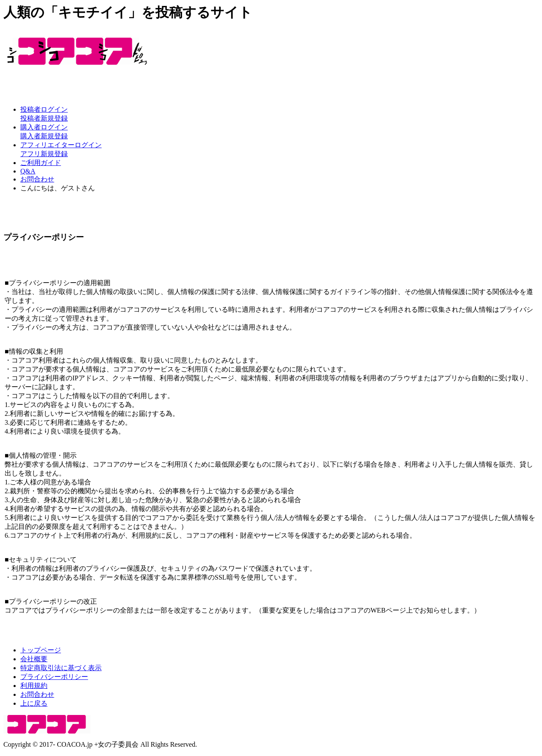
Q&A (28, 171)
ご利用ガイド (41, 163)
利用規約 (34, 686)
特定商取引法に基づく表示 (61, 668)
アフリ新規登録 (44, 154)
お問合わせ (37, 179)
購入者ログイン (44, 127)
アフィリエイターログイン (61, 145)
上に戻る (34, 703)
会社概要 (34, 659)
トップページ (41, 650)
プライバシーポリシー (54, 677)
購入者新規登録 (44, 136)
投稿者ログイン (44, 109)
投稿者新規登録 (44, 118)
